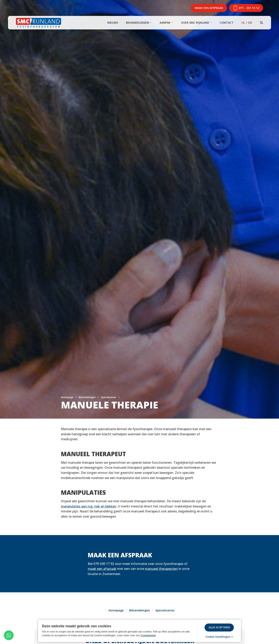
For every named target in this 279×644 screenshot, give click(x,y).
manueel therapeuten (161, 569)
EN (250, 23)
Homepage (67, 397)
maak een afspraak (102, 569)
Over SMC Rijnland (195, 23)
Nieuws (113, 23)
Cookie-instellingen (218, 637)
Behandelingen (138, 23)
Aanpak (165, 23)
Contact (227, 23)
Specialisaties (109, 397)
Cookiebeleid (148, 635)
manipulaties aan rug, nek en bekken (89, 506)
